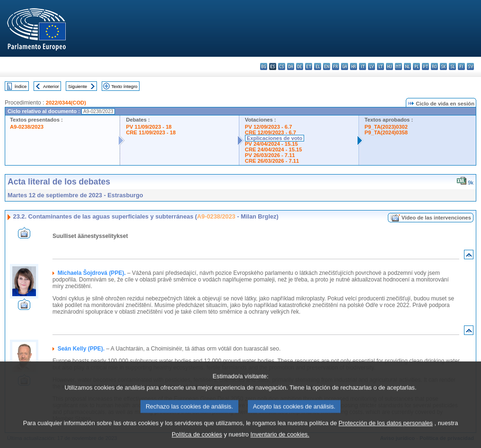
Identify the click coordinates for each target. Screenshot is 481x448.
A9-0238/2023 (27, 127)
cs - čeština (282, 66)
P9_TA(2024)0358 (386, 132)
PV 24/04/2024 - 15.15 (271, 144)
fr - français (336, 66)
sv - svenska (470, 66)
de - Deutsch (300, 66)
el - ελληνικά (318, 66)
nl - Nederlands (407, 66)
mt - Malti (398, 66)
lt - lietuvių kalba (380, 66)
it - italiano (363, 66)
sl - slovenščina (452, 66)
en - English (327, 66)
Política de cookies (197, 441)
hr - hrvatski (354, 66)
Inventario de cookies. (280, 441)
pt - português (425, 66)
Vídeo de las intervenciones (436, 218)
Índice (21, 86)
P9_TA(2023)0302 (386, 127)
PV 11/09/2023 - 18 (149, 127)
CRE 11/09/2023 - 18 (151, 132)
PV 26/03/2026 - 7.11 (270, 155)
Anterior (51, 86)
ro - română (434, 66)
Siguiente (78, 86)
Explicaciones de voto (275, 138)
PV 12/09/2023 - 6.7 (269, 127)
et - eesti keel (309, 66)
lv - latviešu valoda (372, 66)
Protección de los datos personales (386, 430)
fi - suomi (461, 66)
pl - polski (416, 66)
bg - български (264, 66)
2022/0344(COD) (66, 103)
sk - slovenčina (443, 66)
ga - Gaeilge (345, 66)
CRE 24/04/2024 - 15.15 (274, 149)
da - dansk (291, 66)
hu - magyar (389, 66)
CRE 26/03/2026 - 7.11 (272, 161)
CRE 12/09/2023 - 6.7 (271, 132)
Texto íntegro (124, 86)
